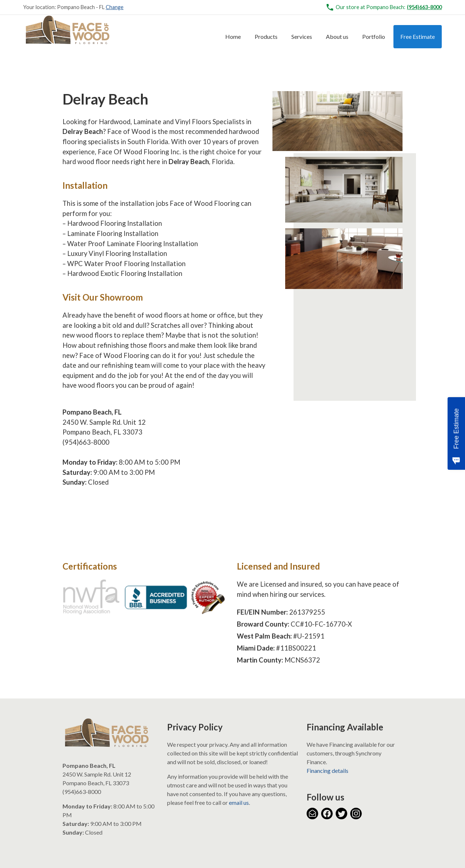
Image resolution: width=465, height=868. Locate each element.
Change (115, 7)
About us (337, 36)
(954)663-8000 (424, 7)
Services (302, 36)
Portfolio (374, 36)
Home (233, 36)
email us (239, 802)
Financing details (327, 771)
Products (266, 36)
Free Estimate (418, 36)
